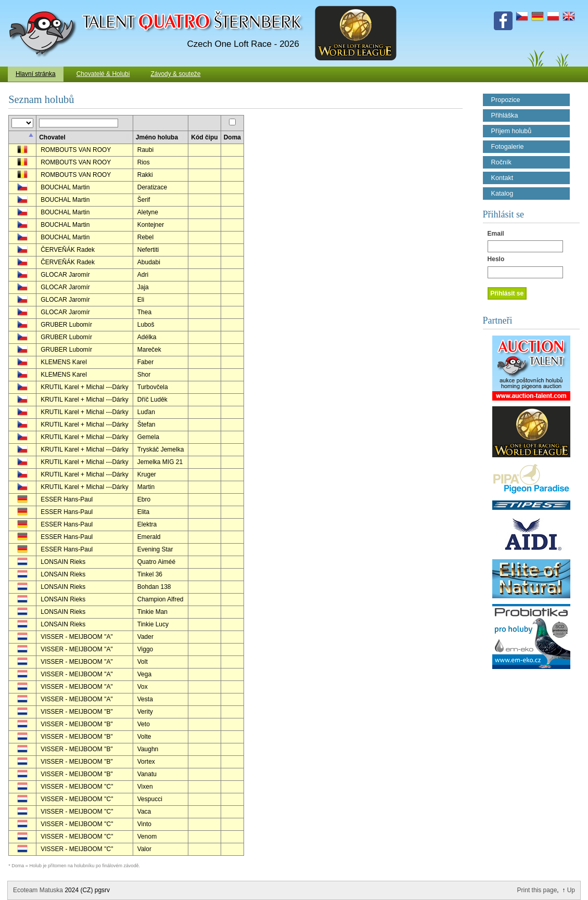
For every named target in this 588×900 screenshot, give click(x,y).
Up (571, 890)
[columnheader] (22, 138)
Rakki (145, 175)
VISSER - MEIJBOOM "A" (77, 637)
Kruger (147, 474)
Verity (145, 712)
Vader (145, 637)
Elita (143, 512)
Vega (144, 674)
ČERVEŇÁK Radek (68, 250)
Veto (144, 724)
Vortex (146, 762)
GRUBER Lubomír (66, 325)
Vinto (144, 824)
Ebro (144, 499)
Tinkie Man (152, 612)
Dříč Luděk (152, 400)
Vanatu (147, 774)
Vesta (145, 699)
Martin (146, 487)
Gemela (148, 437)
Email (496, 234)
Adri (143, 275)
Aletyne (148, 212)
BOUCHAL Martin (65, 187)
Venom (147, 837)
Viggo (145, 649)
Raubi (145, 150)
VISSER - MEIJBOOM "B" (77, 712)
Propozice (506, 100)
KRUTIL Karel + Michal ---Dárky (85, 387)
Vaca (144, 812)
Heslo (496, 259)
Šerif (144, 200)
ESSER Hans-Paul (67, 499)
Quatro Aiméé (156, 562)
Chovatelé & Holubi (103, 74)
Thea (144, 312)
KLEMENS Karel (64, 362)
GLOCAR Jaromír (65, 275)
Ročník (501, 162)
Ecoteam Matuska (38, 890)
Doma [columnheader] (232, 137)
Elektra (147, 524)
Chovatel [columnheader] (52, 137)
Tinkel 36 (150, 574)
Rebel (145, 237)
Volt (143, 662)
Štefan (146, 425)
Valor (144, 849)
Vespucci (150, 799)
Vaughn (148, 749)
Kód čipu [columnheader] (204, 137)
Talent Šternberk (44, 5)
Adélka (147, 337)
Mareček (149, 350)
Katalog (502, 194)
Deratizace (152, 187)
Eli (141, 300)
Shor (144, 375)
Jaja (143, 287)
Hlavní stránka (36, 74)
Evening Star (155, 549)
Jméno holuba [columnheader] (157, 137)
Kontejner (151, 225)
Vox (143, 687)
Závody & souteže (175, 74)
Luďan (146, 412)
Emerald (149, 537)
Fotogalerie (508, 147)
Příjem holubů (512, 131)
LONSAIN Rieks (63, 562)
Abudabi (149, 262)
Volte (144, 737)
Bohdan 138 (154, 587)
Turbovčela (153, 387)
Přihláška (505, 115)
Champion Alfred (161, 599)
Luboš (146, 325)
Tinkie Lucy (153, 624)
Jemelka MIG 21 (160, 462)
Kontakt (502, 178)
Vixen (145, 787)
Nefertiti (148, 250)
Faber (145, 362)
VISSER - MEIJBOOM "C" (77, 787)
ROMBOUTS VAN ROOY (76, 150)
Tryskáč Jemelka (161, 449)
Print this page (537, 890)
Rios (144, 162)
